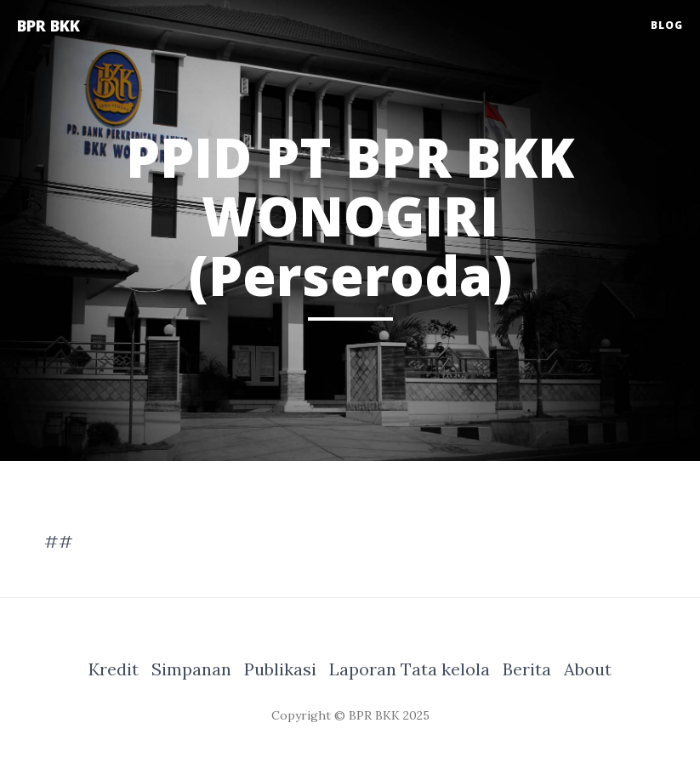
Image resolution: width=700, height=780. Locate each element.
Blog (667, 25)
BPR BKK (48, 26)
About (588, 669)
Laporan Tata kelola (410, 669)
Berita (527, 669)
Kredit (114, 669)
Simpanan (191, 669)
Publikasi (280, 669)
